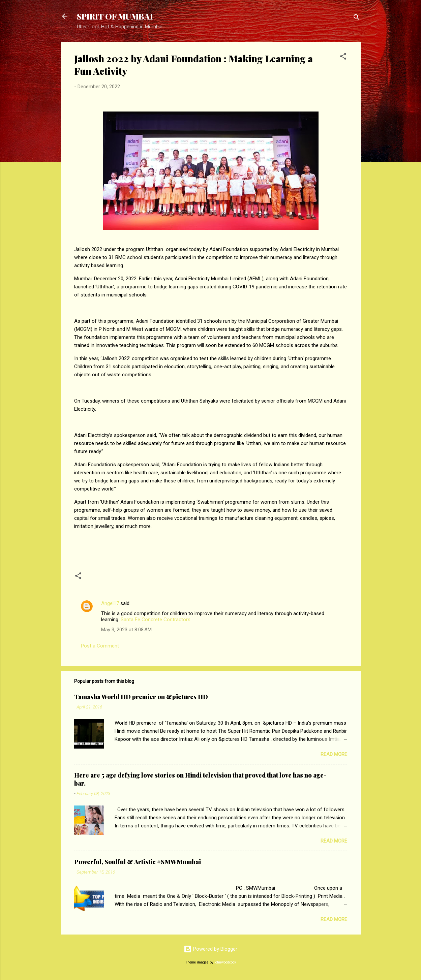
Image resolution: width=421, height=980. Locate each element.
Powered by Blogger (210, 949)
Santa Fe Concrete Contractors (156, 620)
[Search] (357, 18)
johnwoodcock (225, 962)
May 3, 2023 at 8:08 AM (126, 630)
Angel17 (110, 603)
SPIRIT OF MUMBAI (115, 16)
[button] (343, 57)
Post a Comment (100, 646)
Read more (334, 754)
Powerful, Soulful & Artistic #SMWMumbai (138, 862)
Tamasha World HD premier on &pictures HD (141, 697)
